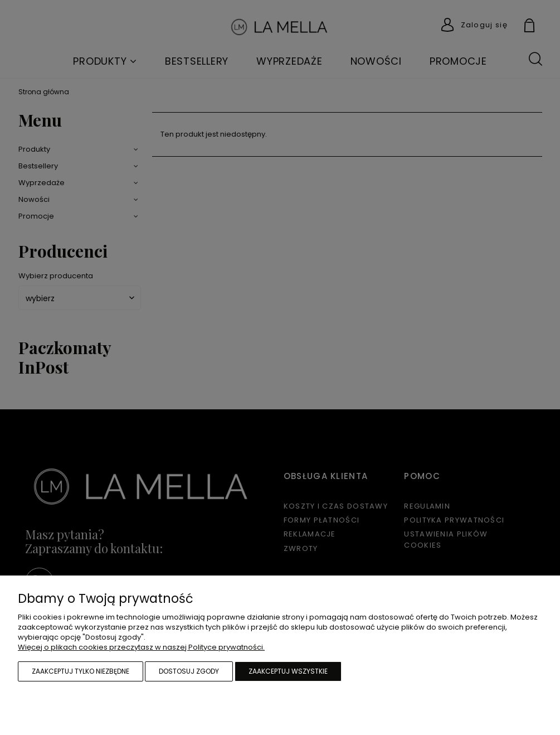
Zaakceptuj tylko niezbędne (81, 671)
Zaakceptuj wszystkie (288, 671)
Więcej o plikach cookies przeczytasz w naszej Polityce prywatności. (141, 647)
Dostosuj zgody (189, 671)
